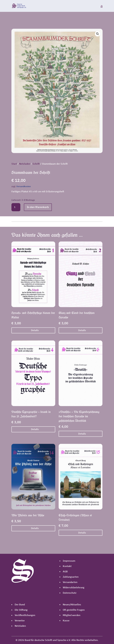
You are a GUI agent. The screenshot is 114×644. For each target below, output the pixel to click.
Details (35, 330)
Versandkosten (24, 186)
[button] (98, 34)
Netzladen (25, 164)
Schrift (36, 164)
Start (14, 164)
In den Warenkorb (38, 207)
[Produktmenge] (16, 207)
